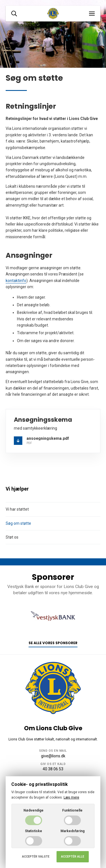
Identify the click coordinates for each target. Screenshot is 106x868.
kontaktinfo (16, 281)
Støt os (12, 537)
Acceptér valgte (36, 857)
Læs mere (71, 797)
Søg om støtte (18, 523)
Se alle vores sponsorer (53, 643)
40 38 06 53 (53, 769)
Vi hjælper (17, 489)
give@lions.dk (53, 756)
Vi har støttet (17, 509)
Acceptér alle (73, 857)
